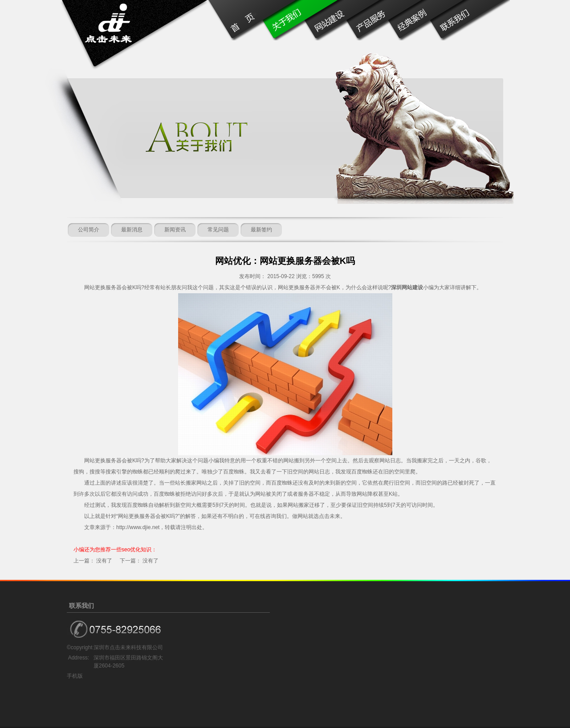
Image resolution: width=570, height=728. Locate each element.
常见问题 (218, 230)
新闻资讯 (175, 230)
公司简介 (89, 230)
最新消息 (132, 230)
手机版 (75, 676)
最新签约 (261, 230)
